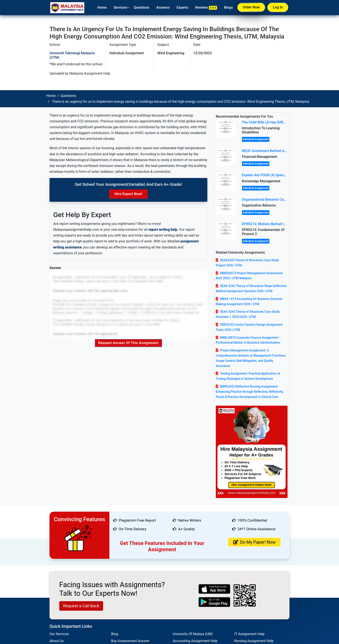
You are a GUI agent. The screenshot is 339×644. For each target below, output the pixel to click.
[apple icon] (214, 589)
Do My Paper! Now (254, 542)
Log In (278, 7)
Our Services (59, 634)
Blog (115, 634)
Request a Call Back (81, 606)
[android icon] (214, 602)
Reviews (206, 8)
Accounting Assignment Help (195, 641)
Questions (141, 7)
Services (120, 7)
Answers (163, 7)
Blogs (228, 7)
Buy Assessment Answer (130, 641)
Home (102, 7)
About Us (57, 641)
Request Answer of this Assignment (129, 343)
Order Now (251, 7)
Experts (182, 7)
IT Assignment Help (249, 634)
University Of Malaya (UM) (193, 634)
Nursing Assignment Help (254, 641)
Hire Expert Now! (128, 194)
